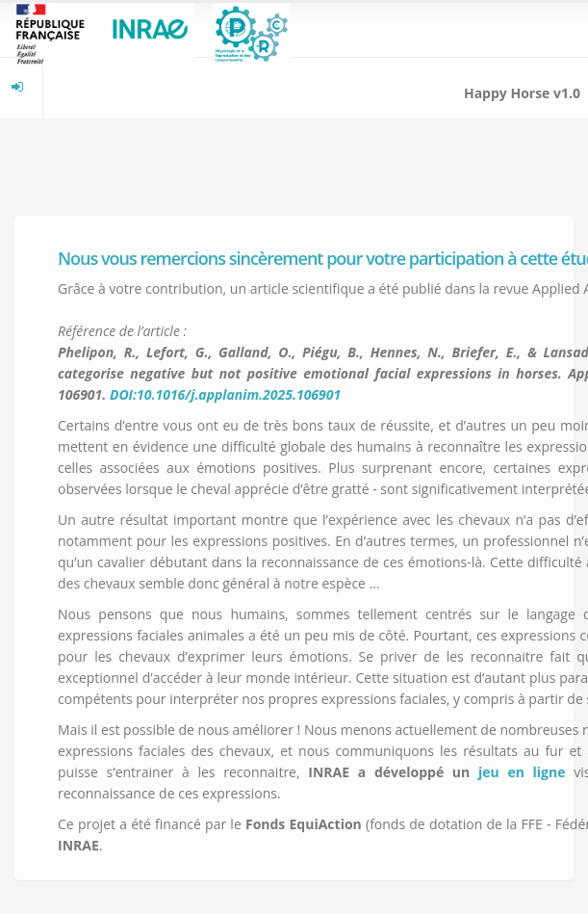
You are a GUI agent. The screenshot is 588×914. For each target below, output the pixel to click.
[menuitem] (17, 87)
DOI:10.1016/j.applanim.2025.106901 (225, 394)
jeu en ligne (522, 772)
